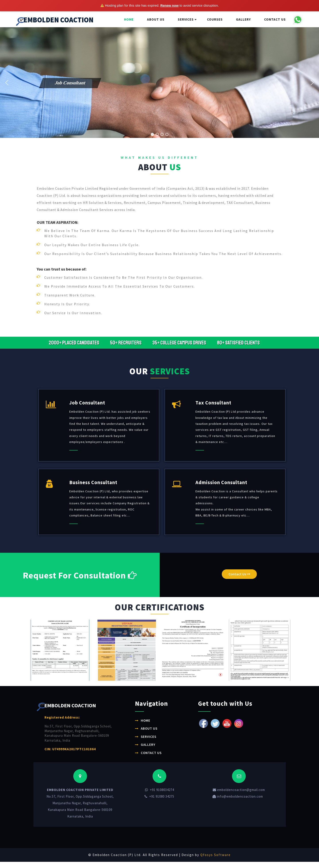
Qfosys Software (216, 855)
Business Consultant (93, 482)
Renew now (169, 5)
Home (129, 19)
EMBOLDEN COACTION (55, 21)
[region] (159, 83)
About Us (156, 19)
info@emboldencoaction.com (238, 796)
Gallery (243, 19)
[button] (79, 87)
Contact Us (275, 19)
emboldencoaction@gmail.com (239, 790)
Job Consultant (87, 403)
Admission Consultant (221, 482)
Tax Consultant (213, 403)
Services (186, 19)
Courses (215, 19)
